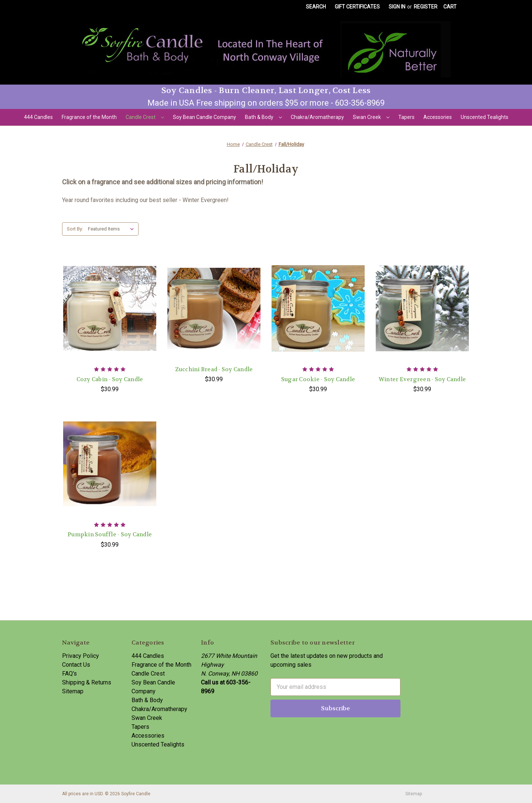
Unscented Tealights (485, 117)
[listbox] (112, 229)
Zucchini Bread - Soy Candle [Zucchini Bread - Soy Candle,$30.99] (214, 369)
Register (426, 7)
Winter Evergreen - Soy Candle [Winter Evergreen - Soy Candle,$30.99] (422, 379)
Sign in (397, 7)
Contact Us (76, 665)
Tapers (406, 117)
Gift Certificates (357, 7)
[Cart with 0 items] (450, 7)
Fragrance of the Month (89, 117)
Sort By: (75, 229)
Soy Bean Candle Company (204, 117)
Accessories (438, 117)
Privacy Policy (81, 656)
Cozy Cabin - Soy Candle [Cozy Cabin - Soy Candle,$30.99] (110, 379)
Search (316, 7)
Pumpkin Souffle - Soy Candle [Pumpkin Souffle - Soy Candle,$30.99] (110, 534)
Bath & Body (263, 117)
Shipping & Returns (87, 682)
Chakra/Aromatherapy (317, 117)
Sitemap (73, 691)
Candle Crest (145, 117)
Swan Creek (371, 117)
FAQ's (69, 674)
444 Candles (38, 117)
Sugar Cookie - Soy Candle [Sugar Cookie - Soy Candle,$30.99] (318, 379)
